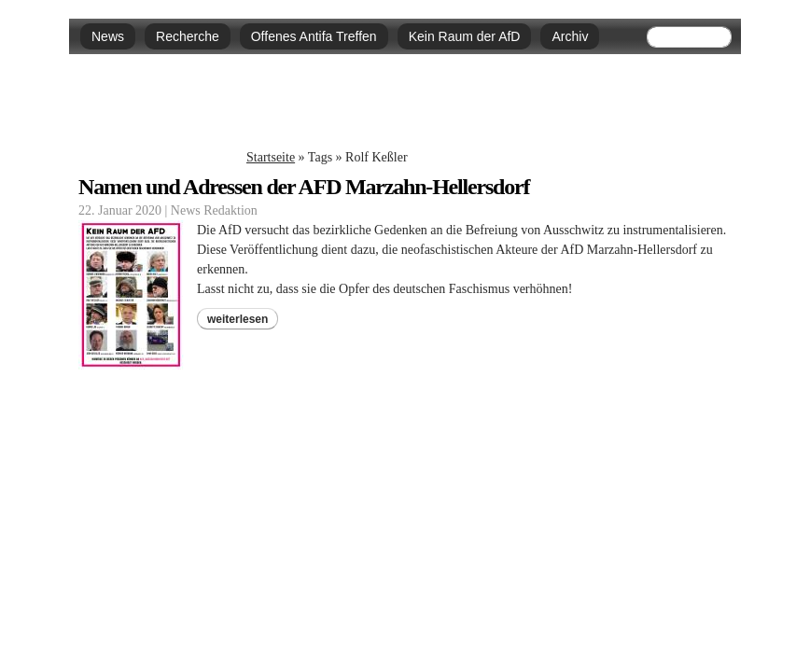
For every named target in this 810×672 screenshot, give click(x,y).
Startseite (271, 157)
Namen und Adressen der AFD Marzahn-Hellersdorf (304, 187)
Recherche (188, 36)
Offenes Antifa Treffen (314, 36)
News (108, 36)
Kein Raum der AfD (465, 36)
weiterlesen (237, 319)
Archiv (570, 36)
